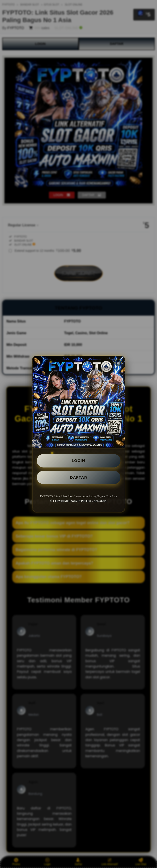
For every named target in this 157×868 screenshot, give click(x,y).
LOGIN (78, 461)
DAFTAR (79, 477)
